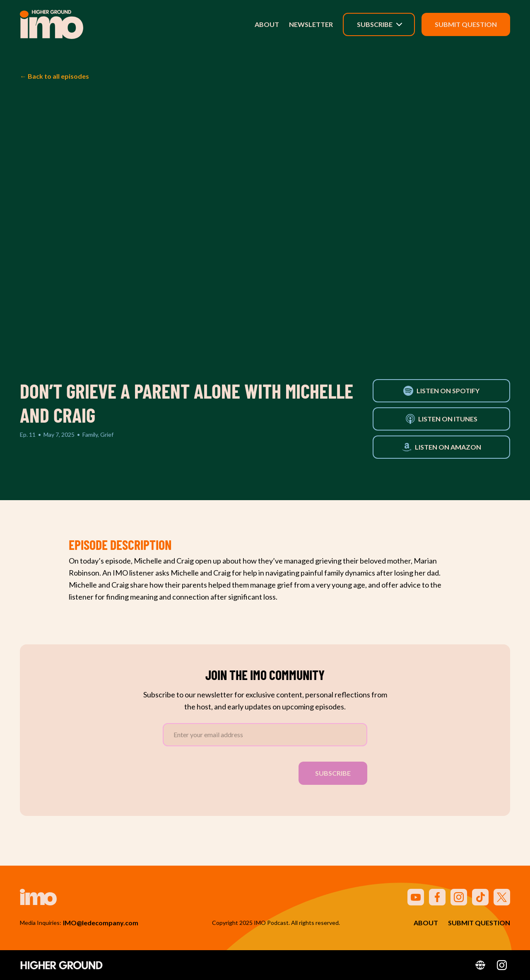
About (267, 24)
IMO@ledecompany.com (101, 923)
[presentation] (226, 772)
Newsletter (311, 24)
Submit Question (466, 24)
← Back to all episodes (54, 76)
